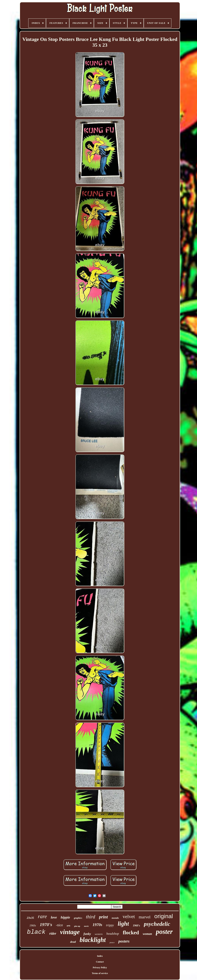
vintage (70, 932)
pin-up (77, 926)
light (123, 924)
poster (164, 932)
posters (124, 941)
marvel (145, 917)
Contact (100, 962)
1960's (136, 926)
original (164, 916)
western (99, 934)
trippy (110, 925)
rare (42, 916)
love (54, 917)
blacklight (93, 940)
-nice (59, 925)
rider (53, 934)
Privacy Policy (100, 968)
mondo (115, 918)
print (104, 917)
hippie (66, 917)
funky (87, 934)
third (91, 917)
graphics (78, 918)
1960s (33, 926)
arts (69, 926)
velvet (129, 917)
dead (73, 942)
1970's (46, 924)
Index (100, 956)
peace (112, 942)
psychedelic (157, 924)
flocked (131, 933)
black (36, 932)
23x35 (30, 918)
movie (86, 926)
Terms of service (100, 973)
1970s (97, 925)
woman (147, 934)
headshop (113, 934)
